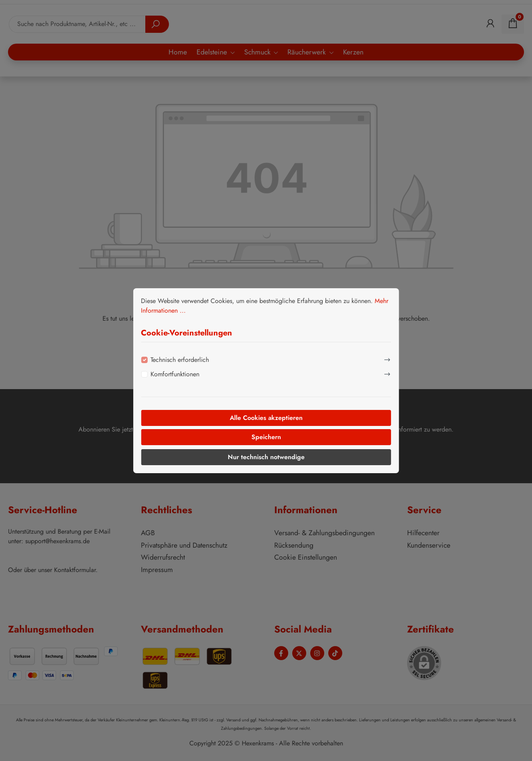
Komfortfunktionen (175, 374)
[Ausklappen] (387, 359)
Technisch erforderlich (180, 360)
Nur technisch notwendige (266, 457)
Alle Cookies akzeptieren (266, 418)
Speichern (266, 437)
